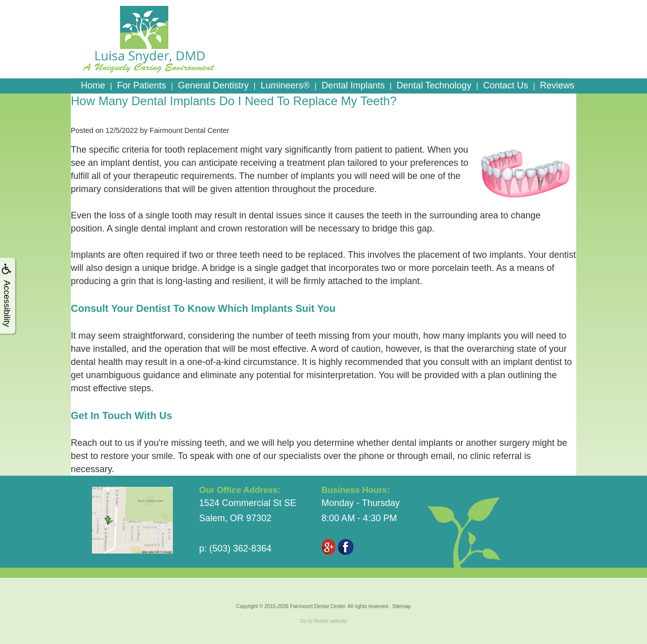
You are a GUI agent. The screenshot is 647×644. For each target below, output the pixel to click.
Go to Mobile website (323, 621)
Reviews (557, 85)
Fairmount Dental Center (318, 606)
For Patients (141, 85)
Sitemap (402, 606)
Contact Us (506, 85)
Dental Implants (353, 85)
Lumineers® (285, 85)
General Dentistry (213, 85)
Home (93, 85)
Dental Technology (434, 85)
